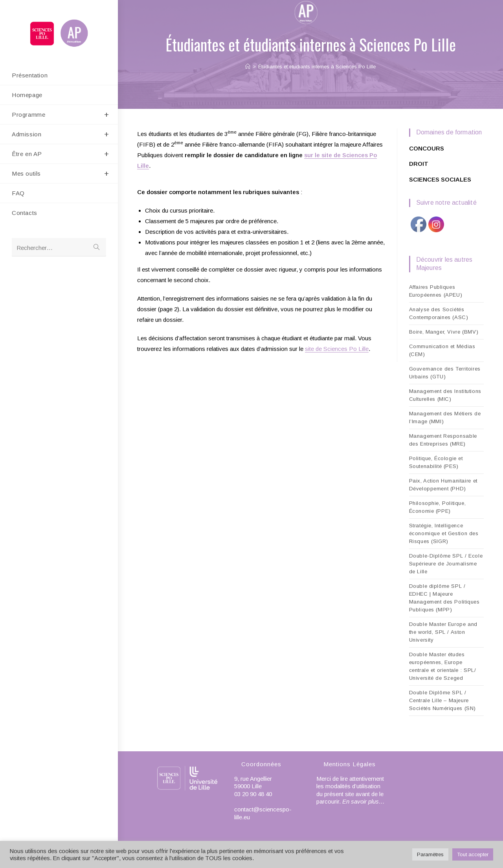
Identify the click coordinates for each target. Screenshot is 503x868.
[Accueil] (248, 67)
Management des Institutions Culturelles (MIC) (445, 395)
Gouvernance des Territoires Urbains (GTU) (445, 373)
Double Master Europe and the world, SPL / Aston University (443, 632)
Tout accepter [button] (473, 854)
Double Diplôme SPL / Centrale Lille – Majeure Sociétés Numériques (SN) (442, 700)
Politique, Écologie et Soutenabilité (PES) (436, 462)
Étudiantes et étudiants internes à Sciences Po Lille (317, 67)
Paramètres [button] (430, 854)
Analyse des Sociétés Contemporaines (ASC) (439, 313)
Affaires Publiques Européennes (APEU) (436, 291)
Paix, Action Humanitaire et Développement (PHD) (443, 485)
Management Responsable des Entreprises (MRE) (443, 440)
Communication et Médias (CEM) (442, 350)
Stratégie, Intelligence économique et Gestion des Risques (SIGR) (444, 533)
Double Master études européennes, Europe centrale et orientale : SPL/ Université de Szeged (443, 666)
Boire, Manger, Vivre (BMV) (444, 332)
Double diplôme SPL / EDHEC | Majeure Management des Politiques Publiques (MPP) (444, 598)
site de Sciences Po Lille (337, 349)
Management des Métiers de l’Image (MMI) (445, 417)
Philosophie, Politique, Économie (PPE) (438, 507)
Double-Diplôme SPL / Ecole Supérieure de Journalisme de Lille (446, 564)
